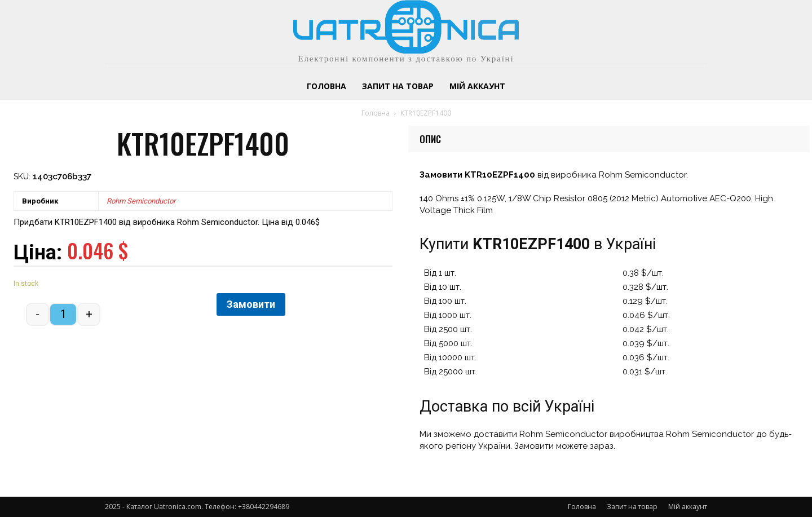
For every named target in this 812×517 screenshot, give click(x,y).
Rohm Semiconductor (141, 201)
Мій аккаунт (688, 507)
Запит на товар (632, 507)
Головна (376, 113)
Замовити (251, 304)
